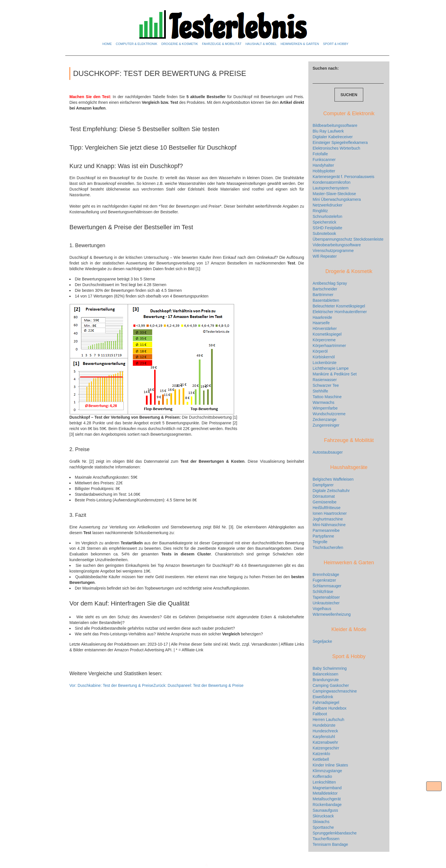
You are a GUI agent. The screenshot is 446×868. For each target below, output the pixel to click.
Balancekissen (325, 674)
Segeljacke (322, 641)
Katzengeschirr (326, 748)
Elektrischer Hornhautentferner (340, 312)
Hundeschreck (325, 731)
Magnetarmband (327, 788)
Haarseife (321, 323)
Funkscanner (324, 160)
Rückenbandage (327, 805)
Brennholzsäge (326, 574)
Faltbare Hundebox (330, 708)
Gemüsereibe (325, 502)
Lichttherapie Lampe (331, 368)
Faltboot (320, 714)
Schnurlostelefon (327, 216)
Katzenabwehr (325, 742)
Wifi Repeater (325, 256)
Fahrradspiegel (326, 702)
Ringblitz (320, 211)
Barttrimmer (323, 295)
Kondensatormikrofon (332, 182)
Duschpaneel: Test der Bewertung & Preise (198, 685)
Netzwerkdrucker (328, 205)
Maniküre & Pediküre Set (335, 374)
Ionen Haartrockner (330, 513)
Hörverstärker (325, 328)
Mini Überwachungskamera (337, 199)
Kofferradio (322, 776)
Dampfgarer (323, 485)
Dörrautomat (324, 496)
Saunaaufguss (325, 810)
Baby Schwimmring (330, 668)
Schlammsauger (327, 586)
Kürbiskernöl (324, 357)
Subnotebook (324, 233)
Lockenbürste (325, 363)
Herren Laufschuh (328, 720)
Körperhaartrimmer (329, 346)
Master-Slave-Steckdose (334, 194)
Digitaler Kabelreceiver (333, 137)
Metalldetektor (325, 793)
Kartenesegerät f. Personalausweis (343, 177)
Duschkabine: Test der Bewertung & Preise (111, 685)
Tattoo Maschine (327, 397)
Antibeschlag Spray (330, 283)
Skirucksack (323, 816)
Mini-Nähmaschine (329, 525)
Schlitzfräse (323, 592)
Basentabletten (326, 300)
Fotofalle (320, 154)
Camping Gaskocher (331, 685)
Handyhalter (323, 165)
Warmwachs (324, 402)
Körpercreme (324, 340)
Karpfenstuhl (324, 737)
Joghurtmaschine (328, 519)
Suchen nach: (326, 68)
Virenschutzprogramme (333, 251)
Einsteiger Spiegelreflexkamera (340, 142)
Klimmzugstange (327, 771)
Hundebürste (324, 725)
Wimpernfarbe (325, 408)
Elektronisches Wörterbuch (336, 148)
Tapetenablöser (326, 597)
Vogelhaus (322, 609)
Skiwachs (321, 822)
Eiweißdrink (323, 697)
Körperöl (320, 351)
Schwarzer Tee (326, 385)
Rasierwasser (325, 380)
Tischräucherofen (328, 547)
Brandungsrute (326, 680)
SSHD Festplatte (327, 228)
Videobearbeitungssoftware (337, 245)
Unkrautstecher (326, 603)
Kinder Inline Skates (330, 765)
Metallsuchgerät (327, 799)
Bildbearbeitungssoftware (335, 125)
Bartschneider (325, 289)
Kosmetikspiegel (327, 334)
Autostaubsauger (328, 452)
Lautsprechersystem (331, 188)
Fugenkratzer (324, 580)
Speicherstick (324, 222)
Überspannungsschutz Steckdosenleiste (348, 239)
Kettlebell (321, 759)
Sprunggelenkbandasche (335, 833)
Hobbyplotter (324, 171)
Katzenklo (321, 754)
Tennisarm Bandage (330, 844)
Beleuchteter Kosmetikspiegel (339, 306)
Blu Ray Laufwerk (328, 131)
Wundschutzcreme (329, 414)
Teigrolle (320, 542)
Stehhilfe (320, 391)
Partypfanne (323, 536)
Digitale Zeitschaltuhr (331, 491)
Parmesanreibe (326, 530)
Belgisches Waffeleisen (333, 479)
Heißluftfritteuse (327, 508)
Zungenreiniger (326, 425)
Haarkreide (322, 317)
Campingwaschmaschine (335, 691)
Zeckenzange (325, 419)
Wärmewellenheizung (332, 614)
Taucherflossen (326, 839)
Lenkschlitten (324, 782)
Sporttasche (323, 827)
